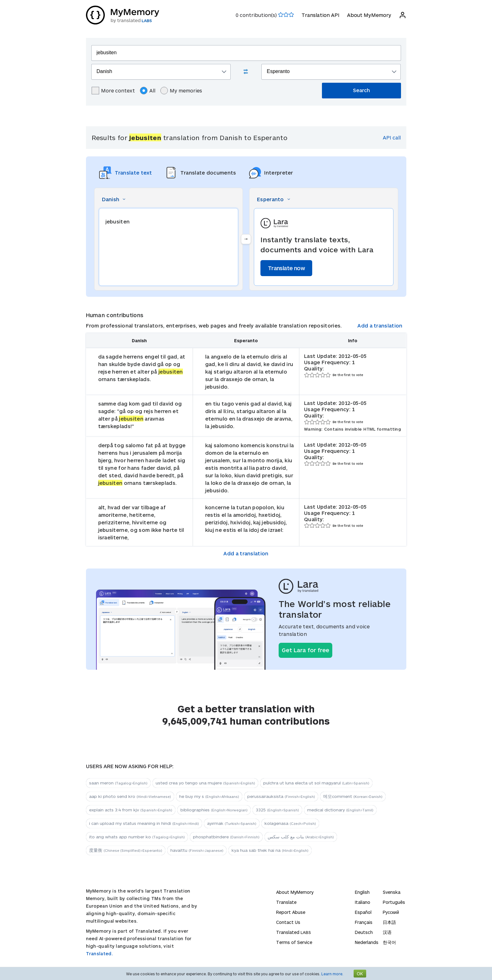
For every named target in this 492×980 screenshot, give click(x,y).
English (362, 892)
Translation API (321, 15)
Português (394, 902)
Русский (391, 912)
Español (363, 912)
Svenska (392, 892)
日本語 (389, 922)
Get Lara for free (305, 650)
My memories (181, 91)
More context (113, 91)
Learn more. (332, 974)
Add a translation (380, 325)
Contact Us (288, 922)
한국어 (389, 942)
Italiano (363, 902)
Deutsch (364, 932)
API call (392, 137)
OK (360, 974)
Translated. (99, 954)
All (148, 91)
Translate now (286, 268)
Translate (286, 902)
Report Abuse (291, 912)
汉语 (387, 932)
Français (364, 922)
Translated (294, 932)
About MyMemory (369, 15)
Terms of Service (294, 942)
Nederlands (367, 942)
